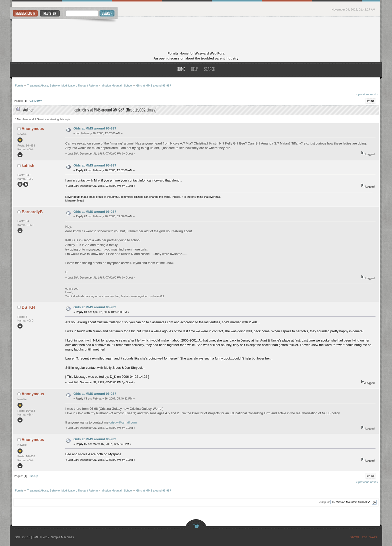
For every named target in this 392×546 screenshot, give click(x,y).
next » (374, 94)
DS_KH (28, 307)
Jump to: (324, 502)
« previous (362, 94)
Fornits (196, 34)
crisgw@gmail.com (123, 422)
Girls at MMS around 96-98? (95, 128)
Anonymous (33, 129)
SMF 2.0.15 (22, 537)
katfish (28, 166)
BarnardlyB (32, 212)
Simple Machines (62, 537)
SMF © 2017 (41, 537)
